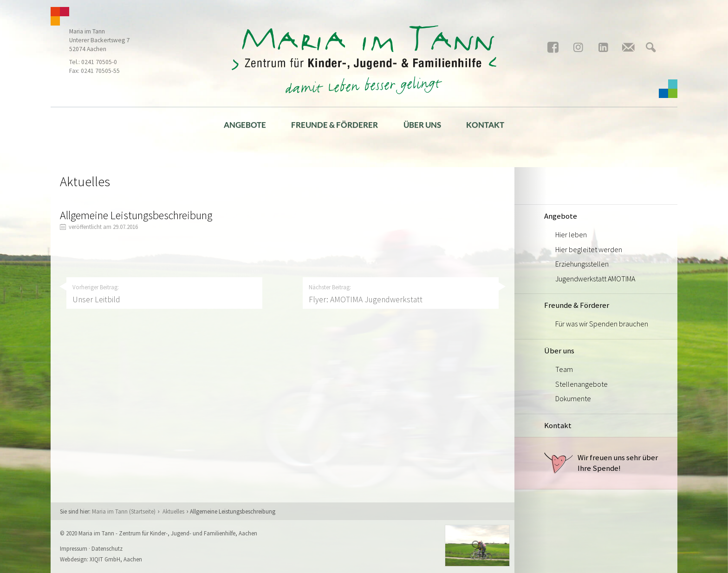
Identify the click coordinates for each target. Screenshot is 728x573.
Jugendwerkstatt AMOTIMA (595, 279)
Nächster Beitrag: (401, 294)
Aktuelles (173, 511)
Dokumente (573, 398)
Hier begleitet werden (589, 249)
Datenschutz (107, 548)
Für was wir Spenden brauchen (602, 324)
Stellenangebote (582, 384)
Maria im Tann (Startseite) (124, 511)
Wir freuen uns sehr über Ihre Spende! (601, 463)
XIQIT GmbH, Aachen (116, 559)
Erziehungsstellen (582, 264)
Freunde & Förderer (335, 125)
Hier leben (571, 234)
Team (564, 369)
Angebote (245, 125)
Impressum (74, 548)
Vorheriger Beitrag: (164, 294)
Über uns (422, 125)
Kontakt (485, 125)
